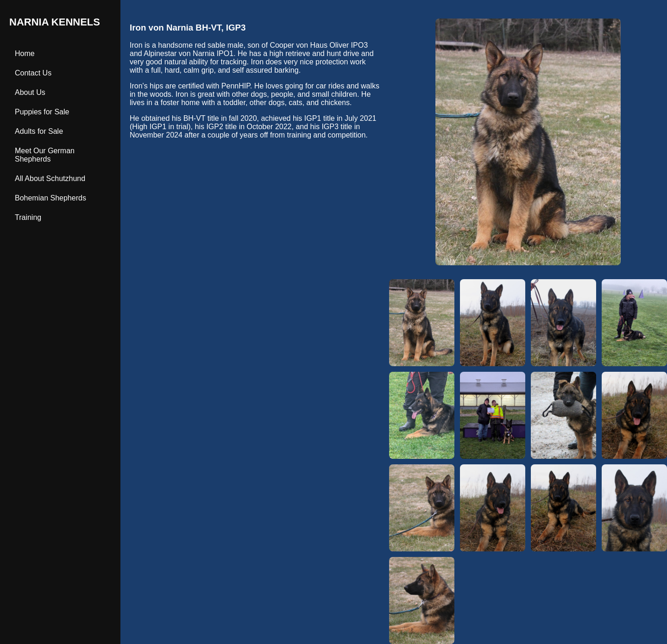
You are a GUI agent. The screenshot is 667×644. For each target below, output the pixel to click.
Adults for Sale (39, 131)
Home (25, 53)
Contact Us (33, 73)
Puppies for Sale (42, 112)
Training (28, 217)
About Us (30, 92)
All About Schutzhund (50, 178)
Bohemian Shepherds (50, 198)
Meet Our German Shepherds (45, 155)
